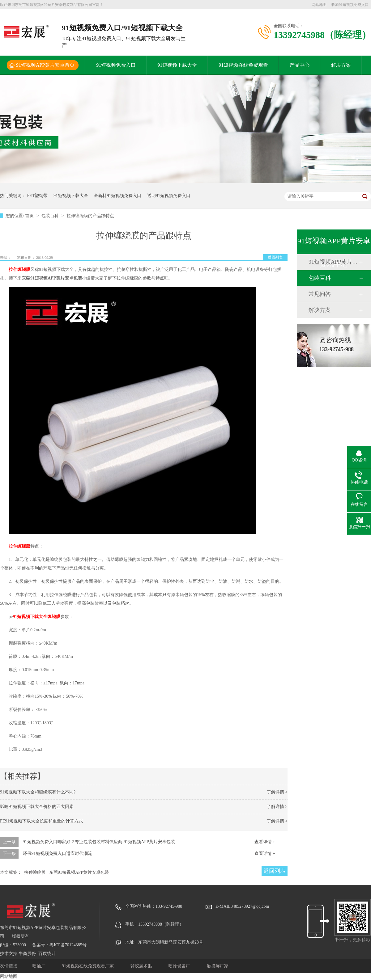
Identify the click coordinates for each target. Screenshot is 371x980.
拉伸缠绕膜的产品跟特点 (90, 216)
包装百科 (51, 216)
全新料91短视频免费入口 (117, 196)
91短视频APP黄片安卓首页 (45, 65)
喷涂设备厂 (180, 966)
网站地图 (319, 5)
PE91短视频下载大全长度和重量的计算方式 (41, 821)
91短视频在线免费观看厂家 (88, 966)
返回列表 (275, 257)
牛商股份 (27, 954)
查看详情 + (265, 842)
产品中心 (300, 65)
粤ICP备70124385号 (68, 945)
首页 (30, 216)
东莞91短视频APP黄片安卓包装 (79, 872)
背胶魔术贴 (142, 966)
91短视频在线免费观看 (243, 65)
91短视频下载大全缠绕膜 (36, 617)
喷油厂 (40, 966)
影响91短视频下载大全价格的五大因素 (37, 807)
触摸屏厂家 (218, 966)
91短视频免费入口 (116, 65)
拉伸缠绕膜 (19, 269)
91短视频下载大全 (177, 65)
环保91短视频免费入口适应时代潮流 (58, 854)
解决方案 (341, 65)
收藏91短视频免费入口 (350, 5)
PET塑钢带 (38, 196)
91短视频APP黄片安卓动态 (334, 262)
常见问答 (320, 294)
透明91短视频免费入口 (169, 196)
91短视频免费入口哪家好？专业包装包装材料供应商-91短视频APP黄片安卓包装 (99, 842)
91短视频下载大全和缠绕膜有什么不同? (38, 792)
